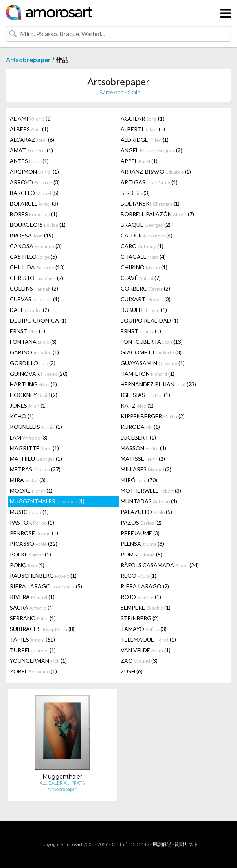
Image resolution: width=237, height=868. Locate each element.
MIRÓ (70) (139, 480)
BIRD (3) (135, 193)
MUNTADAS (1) (149, 501)
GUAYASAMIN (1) (153, 363)
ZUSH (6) (132, 671)
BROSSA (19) (32, 235)
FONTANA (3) (33, 342)
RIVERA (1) (32, 597)
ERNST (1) (28, 331)
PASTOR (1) (32, 522)
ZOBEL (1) (33, 671)
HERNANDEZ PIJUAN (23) (158, 384)
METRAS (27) (35, 469)
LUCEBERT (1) (138, 437)
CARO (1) (142, 246)
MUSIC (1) (29, 512)
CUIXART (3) (146, 299)
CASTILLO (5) (33, 257)
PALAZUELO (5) (146, 512)
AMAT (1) (31, 150)
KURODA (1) (140, 427)
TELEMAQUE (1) (148, 639)
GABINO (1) (34, 352)
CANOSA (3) (36, 246)
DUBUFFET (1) (144, 310)
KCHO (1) (22, 416)
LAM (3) (29, 437)
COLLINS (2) (34, 288)
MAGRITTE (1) (34, 448)
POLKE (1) (30, 554)
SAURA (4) (32, 607)
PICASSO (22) (34, 544)
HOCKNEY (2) (34, 395)
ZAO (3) (139, 661)
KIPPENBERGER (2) (153, 416)
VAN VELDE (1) (146, 650)
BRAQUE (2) (146, 225)
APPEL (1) (139, 161)
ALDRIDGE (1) (145, 140)
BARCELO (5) (34, 193)
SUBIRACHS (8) (42, 629)
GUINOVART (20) (39, 374)
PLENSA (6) (142, 544)
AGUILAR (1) (142, 118)
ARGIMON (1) (34, 172)
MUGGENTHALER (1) (47, 501)
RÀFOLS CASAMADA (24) (160, 565)
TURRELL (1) (33, 650)
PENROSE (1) (34, 533)
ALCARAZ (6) (32, 140)
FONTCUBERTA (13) (152, 342)
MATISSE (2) (143, 459)
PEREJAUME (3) (140, 533)
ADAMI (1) (31, 118)
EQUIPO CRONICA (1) (38, 320)
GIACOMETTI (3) (151, 352)
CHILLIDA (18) (37, 267)
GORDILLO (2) (33, 363)
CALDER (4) (147, 235)
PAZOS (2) (141, 522)
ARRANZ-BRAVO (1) (156, 172)
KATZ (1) (137, 405)
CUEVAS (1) (35, 299)
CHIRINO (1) (144, 267)
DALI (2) (29, 310)
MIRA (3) (28, 480)
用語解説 (162, 844)
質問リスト (186, 844)
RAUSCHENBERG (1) (43, 576)
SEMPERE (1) (146, 607)
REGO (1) (139, 576)
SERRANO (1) (33, 618)
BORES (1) (34, 214)
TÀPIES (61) (32, 639)
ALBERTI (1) (143, 129)
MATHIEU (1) (36, 459)
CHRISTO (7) (37, 278)
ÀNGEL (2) (152, 150)
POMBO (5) (141, 554)
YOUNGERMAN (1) (38, 661)
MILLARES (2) (146, 469)
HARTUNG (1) (33, 384)
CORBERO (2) (145, 288)
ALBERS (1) (29, 129)
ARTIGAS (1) (149, 182)
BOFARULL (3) (34, 203)
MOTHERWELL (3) (151, 491)
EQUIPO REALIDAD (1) (150, 320)
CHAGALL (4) (143, 257)
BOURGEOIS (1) (38, 225)
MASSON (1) (143, 448)
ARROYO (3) (35, 182)
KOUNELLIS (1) (36, 427)
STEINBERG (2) (140, 618)
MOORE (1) (31, 491)
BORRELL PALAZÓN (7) (157, 214)
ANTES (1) (29, 161)
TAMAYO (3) (144, 629)
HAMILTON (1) (148, 374)
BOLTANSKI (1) (150, 203)
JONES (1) (28, 405)
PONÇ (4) (27, 565)
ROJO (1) (141, 597)
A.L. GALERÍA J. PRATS (62, 783)
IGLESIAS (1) (145, 395)
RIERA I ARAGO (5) (46, 586)
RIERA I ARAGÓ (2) (145, 586)
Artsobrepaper (28, 60)
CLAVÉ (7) (141, 278)
